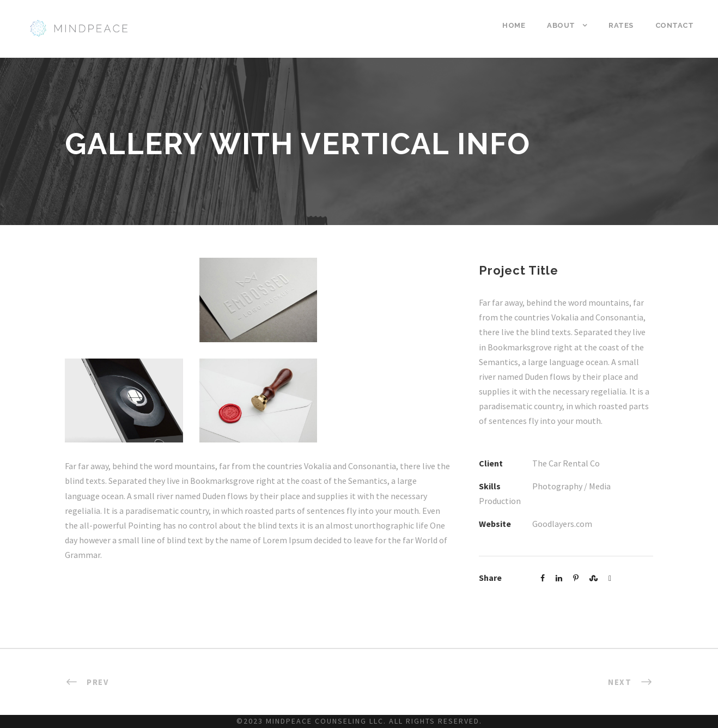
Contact (675, 25)
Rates (621, 25)
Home (514, 25)
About (561, 25)
